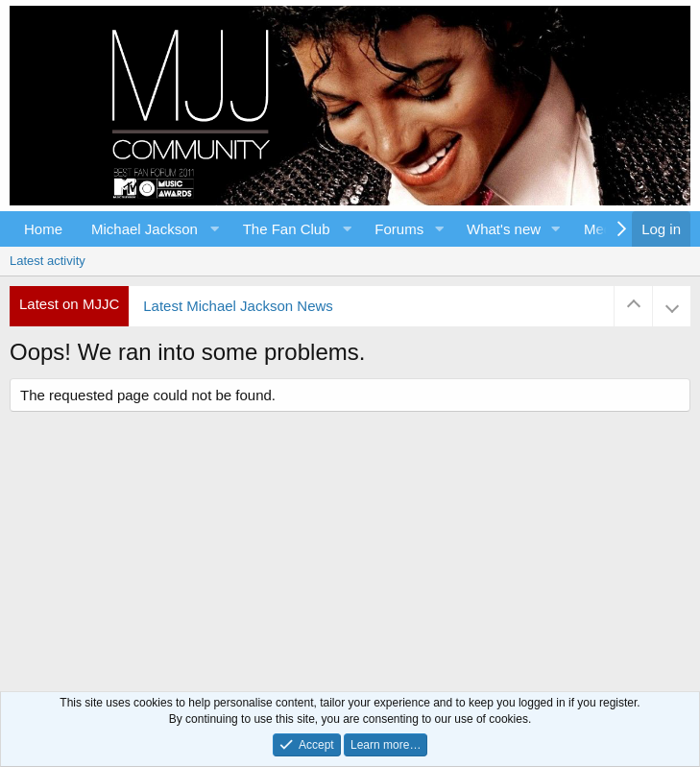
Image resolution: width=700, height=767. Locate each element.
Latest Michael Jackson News (238, 306)
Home (43, 229)
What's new (504, 229)
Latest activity (48, 261)
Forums (399, 229)
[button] (153, 229)
